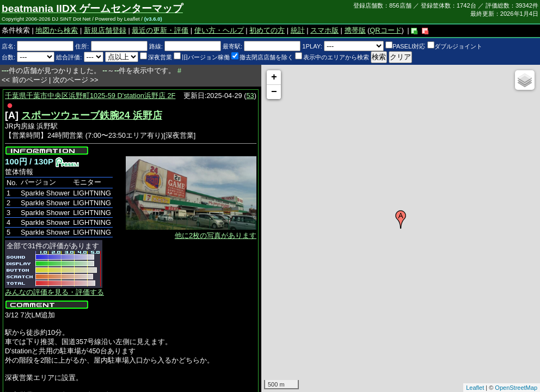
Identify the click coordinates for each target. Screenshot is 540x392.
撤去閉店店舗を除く (262, 57)
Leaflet (475, 388)
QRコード (385, 30)
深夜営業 (156, 57)
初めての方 (267, 30)
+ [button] (274, 77)
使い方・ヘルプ (219, 30)
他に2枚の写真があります (216, 235)
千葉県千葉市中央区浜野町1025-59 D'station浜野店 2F (90, 96)
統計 (298, 30)
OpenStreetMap (516, 388)
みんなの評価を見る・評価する (54, 292)
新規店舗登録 (105, 30)
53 (250, 96)
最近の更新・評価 (160, 30)
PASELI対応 (405, 46)
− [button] (274, 92)
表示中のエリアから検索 (332, 57)
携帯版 (355, 30)
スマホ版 (324, 30)
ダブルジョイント (455, 46)
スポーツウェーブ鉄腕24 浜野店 (92, 115)
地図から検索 (57, 30)
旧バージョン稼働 (202, 57)
